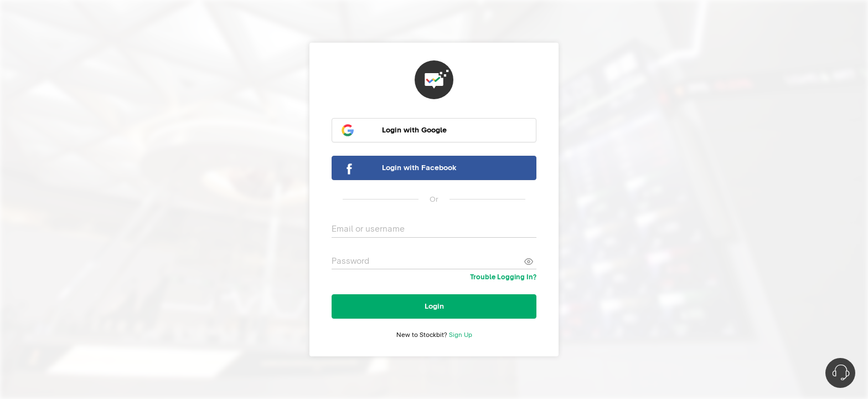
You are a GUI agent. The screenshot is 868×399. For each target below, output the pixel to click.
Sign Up (461, 335)
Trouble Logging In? (503, 277)
